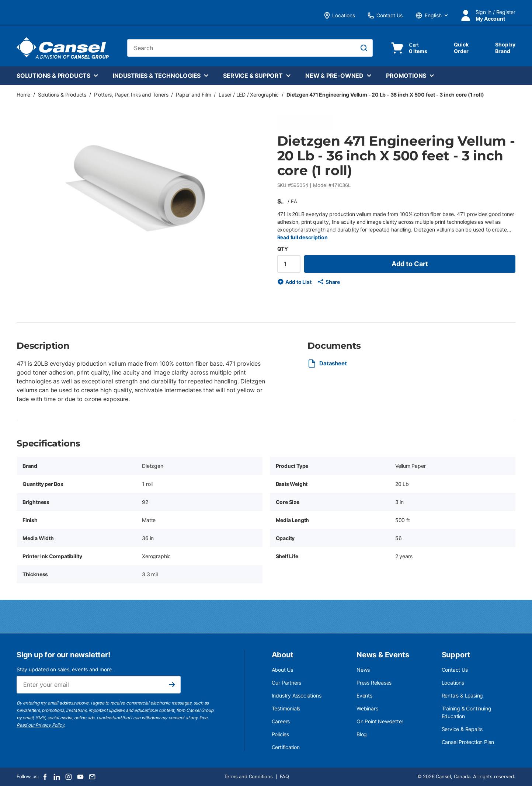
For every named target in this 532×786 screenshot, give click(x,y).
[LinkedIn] (57, 777)
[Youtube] (80, 777)
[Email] (92, 777)
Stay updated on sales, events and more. (65, 669)
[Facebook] (45, 777)
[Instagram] (69, 777)
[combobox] (250, 48)
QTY (283, 249)
